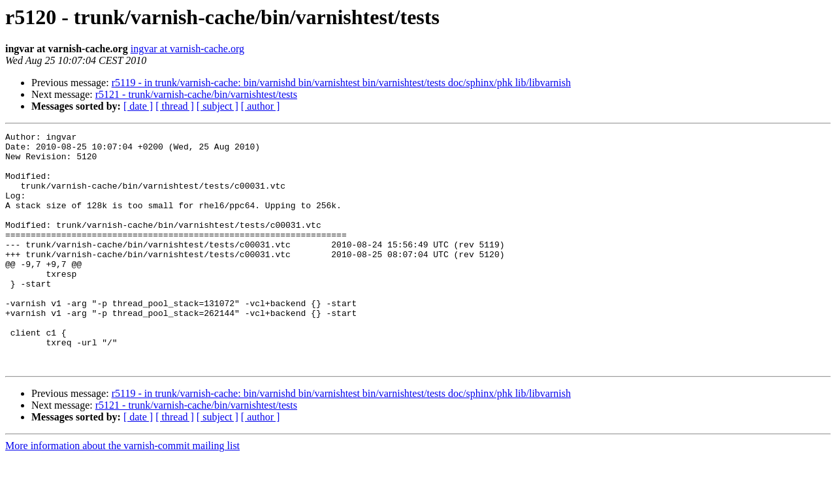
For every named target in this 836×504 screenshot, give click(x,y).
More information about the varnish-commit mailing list (122, 493)
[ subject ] (217, 106)
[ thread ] (175, 106)
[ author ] (261, 106)
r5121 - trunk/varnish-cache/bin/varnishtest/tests (196, 94)
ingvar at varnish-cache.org (187, 49)
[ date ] (138, 106)
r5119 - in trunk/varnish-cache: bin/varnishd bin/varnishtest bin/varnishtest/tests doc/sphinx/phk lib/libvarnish (341, 83)
